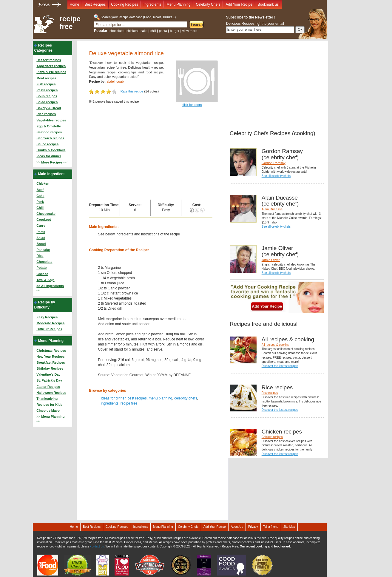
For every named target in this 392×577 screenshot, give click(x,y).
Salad (41, 238)
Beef (40, 190)
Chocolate (44, 262)
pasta (163, 31)
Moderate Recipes (50, 323)
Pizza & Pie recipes (51, 72)
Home (75, 4)
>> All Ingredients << (50, 288)
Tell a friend (271, 527)
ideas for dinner (113, 398)
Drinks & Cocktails (51, 150)
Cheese (42, 274)
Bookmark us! (269, 4)
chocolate (116, 31)
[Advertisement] (151, 153)
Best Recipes (95, 4)
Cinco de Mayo (48, 411)
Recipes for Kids (49, 405)
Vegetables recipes (51, 120)
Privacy (253, 527)
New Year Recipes (50, 357)
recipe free (70, 23)
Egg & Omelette (49, 126)
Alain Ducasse (272, 209)
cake (144, 31)
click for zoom (192, 105)
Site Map (289, 527)
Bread (41, 244)
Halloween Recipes (51, 393)
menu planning (161, 398)
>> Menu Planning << (50, 419)
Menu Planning (178, 4)
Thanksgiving (47, 399)
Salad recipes (47, 102)
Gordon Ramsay (274, 163)
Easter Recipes (48, 387)
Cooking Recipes (125, 4)
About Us (237, 527)
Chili (40, 208)
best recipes (137, 398)
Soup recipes (47, 96)
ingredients (110, 403)
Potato (41, 268)
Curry (41, 226)
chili (153, 31)
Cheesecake (46, 214)
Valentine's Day (48, 374)
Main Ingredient (51, 174)
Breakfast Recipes (51, 362)
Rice (40, 256)
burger (175, 31)
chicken (132, 31)
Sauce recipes (47, 144)
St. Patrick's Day (49, 380)
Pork (40, 202)
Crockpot (44, 220)
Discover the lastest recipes (280, 366)
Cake (40, 196)
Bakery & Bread (49, 108)
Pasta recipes (47, 90)
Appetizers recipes (51, 66)
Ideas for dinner (49, 156)
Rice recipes (46, 114)
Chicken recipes (272, 437)
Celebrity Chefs (208, 4)
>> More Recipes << (52, 162)
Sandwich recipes (50, 138)
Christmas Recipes (51, 351)
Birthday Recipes (50, 368)
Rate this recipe (132, 91)
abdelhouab (115, 81)
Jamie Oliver (271, 260)
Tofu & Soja (45, 280)
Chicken (43, 183)
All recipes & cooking (276, 345)
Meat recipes (46, 78)
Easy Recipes (47, 317)
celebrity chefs (186, 398)
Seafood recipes (49, 132)
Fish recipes (46, 84)
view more (190, 31)
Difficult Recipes (49, 329)
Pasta (41, 232)
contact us (97, 546)
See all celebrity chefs (276, 176)
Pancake (43, 250)
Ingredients (152, 4)
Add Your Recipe (239, 4)
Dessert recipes (49, 60)
